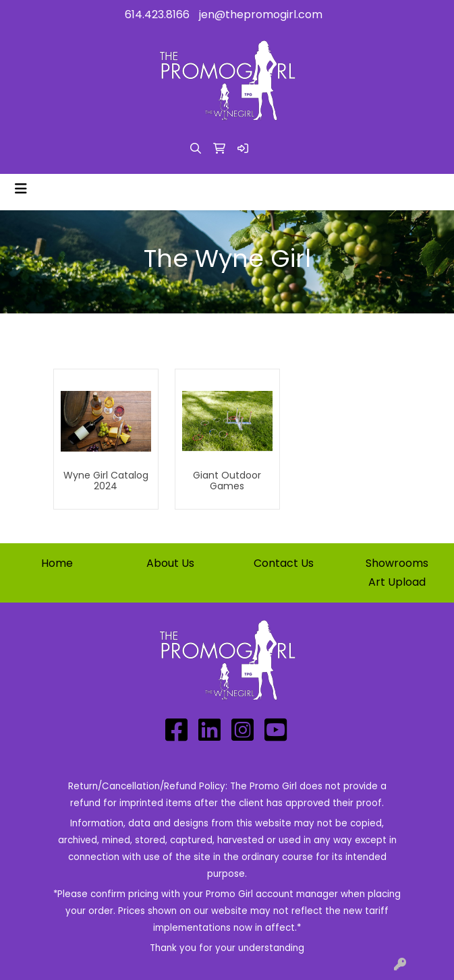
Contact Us (284, 563)
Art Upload (397, 582)
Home (57, 563)
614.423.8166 (157, 14)
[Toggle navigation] (21, 189)
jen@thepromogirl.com (261, 14)
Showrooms (397, 563)
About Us (170, 563)
